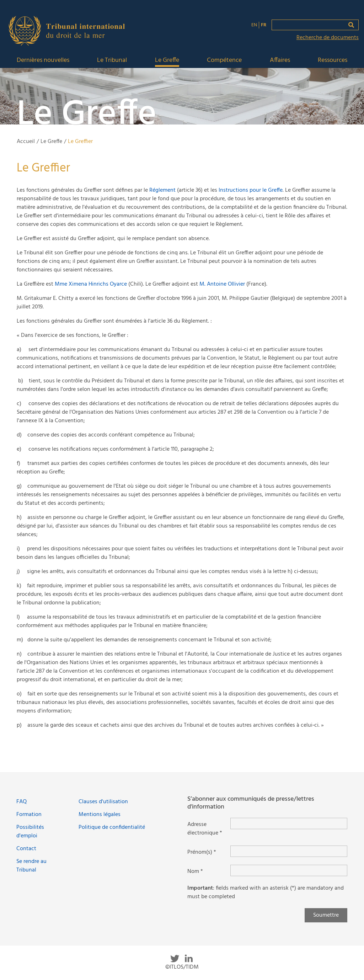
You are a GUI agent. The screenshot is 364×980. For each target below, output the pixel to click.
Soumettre (326, 915)
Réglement (162, 190)
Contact (26, 849)
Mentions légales (100, 815)
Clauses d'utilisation (103, 802)
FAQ (22, 802)
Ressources (333, 61)
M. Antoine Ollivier (222, 284)
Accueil (26, 142)
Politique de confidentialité (112, 827)
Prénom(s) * (202, 852)
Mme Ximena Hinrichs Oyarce (91, 284)
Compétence (224, 61)
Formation (29, 815)
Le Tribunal (112, 61)
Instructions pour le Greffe (251, 190)
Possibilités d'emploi (30, 832)
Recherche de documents (328, 38)
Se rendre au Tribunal (31, 866)
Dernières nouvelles (43, 61)
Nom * (195, 872)
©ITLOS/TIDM (182, 967)
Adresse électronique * (205, 829)
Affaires (280, 61)
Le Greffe (167, 61)
